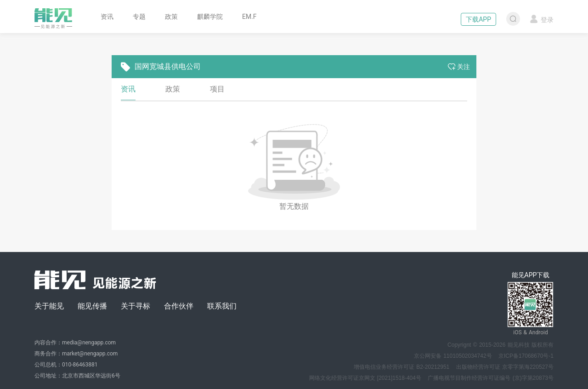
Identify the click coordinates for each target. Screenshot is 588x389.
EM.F (249, 17)
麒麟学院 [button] (210, 17)
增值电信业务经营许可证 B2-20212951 (401, 367)
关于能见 (49, 306)
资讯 (107, 17)
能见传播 (92, 306)
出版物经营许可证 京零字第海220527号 (505, 367)
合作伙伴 (179, 306)
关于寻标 (136, 306)
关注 (459, 67)
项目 (217, 89)
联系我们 (222, 306)
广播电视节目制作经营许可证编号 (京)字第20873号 (491, 378)
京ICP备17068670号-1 (526, 356)
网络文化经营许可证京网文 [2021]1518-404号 (365, 378)
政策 (171, 17)
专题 (139, 17)
